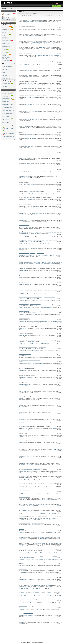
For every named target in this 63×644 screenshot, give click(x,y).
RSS (54, 3)
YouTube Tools (5, 88)
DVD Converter (49, 468)
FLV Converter (5, 74)
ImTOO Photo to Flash (28, 90)
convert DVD (43, 467)
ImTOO (8, 8)
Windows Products (6, 23)
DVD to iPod (50, 592)
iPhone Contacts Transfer (8, 40)
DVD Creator (6, 53)
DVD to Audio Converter (8, 83)
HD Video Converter (6, 68)
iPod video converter (42, 549)
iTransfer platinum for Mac (26, 31)
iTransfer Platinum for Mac (26, 44)
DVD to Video (6, 49)
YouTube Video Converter (7, 67)
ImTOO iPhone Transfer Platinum (30, 84)
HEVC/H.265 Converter (6, 79)
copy (35, 546)
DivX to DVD (26, 506)
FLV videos (41, 498)
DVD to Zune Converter (36, 233)
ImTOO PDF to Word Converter (30, 117)
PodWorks (4, 36)
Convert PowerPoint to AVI (26, 244)
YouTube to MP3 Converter (34, 39)
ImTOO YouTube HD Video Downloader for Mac (32, 94)
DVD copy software (48, 540)
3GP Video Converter (6, 77)
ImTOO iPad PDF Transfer (29, 150)
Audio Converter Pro (7, 82)
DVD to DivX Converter (56, 231)
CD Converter (50, 543)
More (14, 25)
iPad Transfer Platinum (46, 55)
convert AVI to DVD (48, 596)
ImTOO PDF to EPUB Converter (24, 188)
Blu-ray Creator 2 (7, 54)
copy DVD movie (42, 539)
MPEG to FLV (53, 533)
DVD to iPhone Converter (7, 56)
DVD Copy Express (6, 62)
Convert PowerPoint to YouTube (35, 245)
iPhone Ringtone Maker (6, 39)
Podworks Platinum (53, 25)
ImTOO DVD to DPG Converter (30, 131)
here (32, 53)
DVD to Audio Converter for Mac (8, 115)
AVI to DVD (59, 504)
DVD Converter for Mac (43, 31)
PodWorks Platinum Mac (7, 97)
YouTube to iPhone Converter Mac (8, 136)
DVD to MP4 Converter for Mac (8, 108)
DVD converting (27, 469)
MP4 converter (24, 585)
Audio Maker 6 (5, 86)
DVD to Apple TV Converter (47, 231)
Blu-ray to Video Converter (7, 51)
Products (15, 6)
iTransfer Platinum (7, 26)
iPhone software (24, 508)
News (11, 8)
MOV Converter (5, 73)
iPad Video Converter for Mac (32, 185)
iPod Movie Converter (6, 46)
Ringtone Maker (5, 85)
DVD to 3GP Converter (38, 231)
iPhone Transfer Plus (8, 29)
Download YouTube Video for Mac (8, 130)
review (56, 52)
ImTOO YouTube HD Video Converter (31, 108)
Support (32, 6)
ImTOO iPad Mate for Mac (29, 65)
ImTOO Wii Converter (28, 135)
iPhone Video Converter (6, 43)
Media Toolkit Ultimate (7, 15)
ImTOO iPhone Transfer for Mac (30, 71)
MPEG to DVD (21, 506)
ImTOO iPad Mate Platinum (29, 79)
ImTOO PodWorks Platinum (29, 87)
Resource (26, 641)
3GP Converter (42, 603)
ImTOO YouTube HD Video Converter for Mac (32, 97)
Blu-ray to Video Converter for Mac (8, 111)
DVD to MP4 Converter (6, 59)
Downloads (24, 6)
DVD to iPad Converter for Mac (8, 114)
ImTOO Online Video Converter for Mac (31, 119)
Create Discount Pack (7, 13)
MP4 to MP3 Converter (6, 76)
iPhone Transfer (5, 37)
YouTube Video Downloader (39, 501)
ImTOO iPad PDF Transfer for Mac (30, 146)
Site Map (41, 641)
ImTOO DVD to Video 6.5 (29, 59)
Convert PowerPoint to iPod (35, 244)
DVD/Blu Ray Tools (6, 48)
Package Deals (5, 11)
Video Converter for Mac (8, 118)
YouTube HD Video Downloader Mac (9, 132)
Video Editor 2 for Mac (6, 123)
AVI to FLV (57, 533)
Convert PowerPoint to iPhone (45, 244)
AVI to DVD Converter (6, 57)
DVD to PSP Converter (53, 232)
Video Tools (4, 63)
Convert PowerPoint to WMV (23, 245)
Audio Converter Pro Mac (7, 124)
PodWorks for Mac (6, 103)
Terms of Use (34, 641)
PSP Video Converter (39, 610)
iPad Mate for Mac (6, 101)
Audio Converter (42, 543)
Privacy (30, 641)
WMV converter (38, 576)
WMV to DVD (31, 506)
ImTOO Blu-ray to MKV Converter (24, 115)
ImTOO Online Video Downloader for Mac (31, 123)
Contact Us (41, 6)
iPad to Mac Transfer (51, 44)
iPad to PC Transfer (52, 43)
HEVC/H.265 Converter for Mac (8, 138)
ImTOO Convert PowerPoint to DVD (25, 126)
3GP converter (36, 567)
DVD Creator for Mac (6, 117)
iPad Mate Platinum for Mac (36, 44)
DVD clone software (49, 537)
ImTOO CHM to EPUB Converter (30, 104)
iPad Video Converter (6, 45)
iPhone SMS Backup (6, 42)
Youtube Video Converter (25, 39)
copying (30, 541)
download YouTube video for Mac (53, 31)
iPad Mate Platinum (7, 31)
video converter (52, 569)
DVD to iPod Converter (37, 232)
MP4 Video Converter (6, 70)
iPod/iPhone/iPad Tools (6, 25)
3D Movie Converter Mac (7, 121)
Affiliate (38, 641)
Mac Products (5, 90)
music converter (36, 543)
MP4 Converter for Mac (6, 120)
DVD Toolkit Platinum (7, 16)
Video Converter (5, 65)
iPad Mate (4, 33)
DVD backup (42, 537)
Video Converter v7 (22, 52)
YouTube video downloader (53, 497)
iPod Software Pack (7, 19)
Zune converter (35, 528)
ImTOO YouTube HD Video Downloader (31, 111)
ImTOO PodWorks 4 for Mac (29, 75)
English (60, 3)
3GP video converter (25, 567)
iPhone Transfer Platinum (8, 28)
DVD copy (38, 537)
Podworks (33, 17)
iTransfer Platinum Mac (8, 92)
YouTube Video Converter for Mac (8, 127)
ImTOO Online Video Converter (30, 143)
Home (6, 6)
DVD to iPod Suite (7, 18)
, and (30, 315)
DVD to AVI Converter (7, 60)
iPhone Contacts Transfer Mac (8, 104)
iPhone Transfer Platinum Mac (7, 94)
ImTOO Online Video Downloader (30, 138)
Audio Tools (4, 80)
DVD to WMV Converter (26, 233)
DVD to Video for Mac (8, 106)
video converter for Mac (35, 31)
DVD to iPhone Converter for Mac (8, 109)
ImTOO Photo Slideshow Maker (30, 61)
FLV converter (33, 535)
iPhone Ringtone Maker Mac (7, 98)
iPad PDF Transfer (40, 22)
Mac (41, 47)
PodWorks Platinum (7, 34)
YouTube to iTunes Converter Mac (8, 134)
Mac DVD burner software (47, 504)
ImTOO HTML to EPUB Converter (30, 101)
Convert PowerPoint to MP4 (55, 244)
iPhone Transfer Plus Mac (9, 100)
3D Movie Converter (6, 71)
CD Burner (58, 543)
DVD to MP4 (28, 586)
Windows (45, 47)
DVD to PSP (37, 606)
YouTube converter (39, 497)
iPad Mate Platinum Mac (8, 95)
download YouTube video (49, 501)
